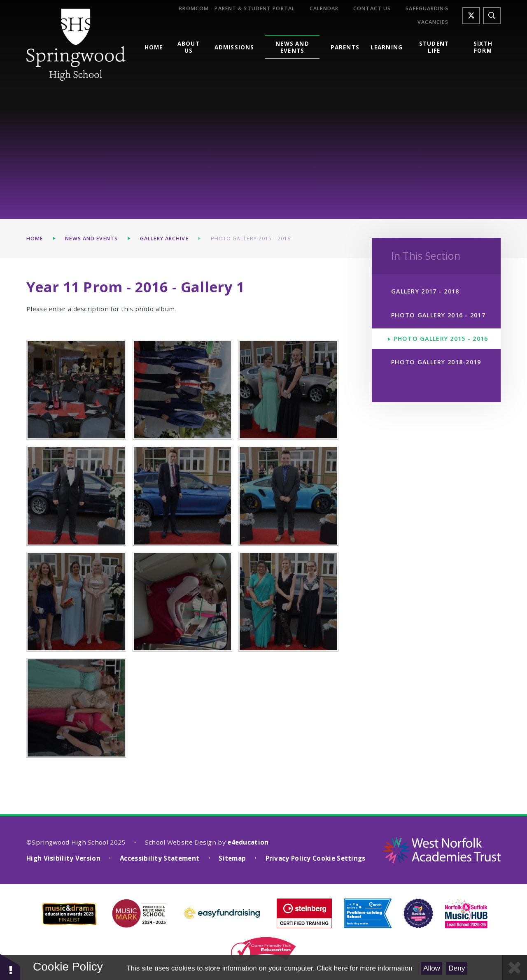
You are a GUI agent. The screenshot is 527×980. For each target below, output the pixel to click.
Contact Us (372, 9)
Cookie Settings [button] (339, 858)
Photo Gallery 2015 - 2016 (251, 239)
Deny (457, 968)
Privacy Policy (288, 858)
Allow (432, 968)
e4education (248, 842)
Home (35, 239)
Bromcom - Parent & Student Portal (237, 9)
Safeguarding (427, 9)
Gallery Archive (164, 239)
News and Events (91, 239)
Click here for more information (364, 968)
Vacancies (433, 22)
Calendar (324, 9)
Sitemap (232, 858)
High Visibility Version (63, 858)
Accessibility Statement (160, 858)
